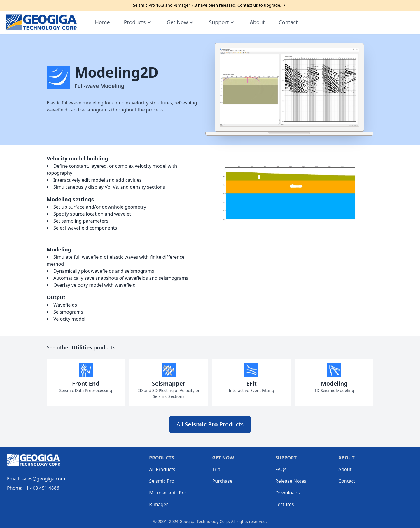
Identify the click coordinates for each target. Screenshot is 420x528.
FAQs (281, 469)
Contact (288, 22)
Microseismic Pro (165, 493)
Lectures (285, 504)
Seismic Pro (162, 481)
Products (138, 22)
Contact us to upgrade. (262, 5)
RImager (159, 504)
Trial (217, 469)
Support (222, 22)
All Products (210, 424)
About (257, 22)
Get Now (181, 22)
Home (102, 22)
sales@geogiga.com (43, 479)
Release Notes (291, 481)
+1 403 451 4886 (41, 488)
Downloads (288, 493)
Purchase (222, 481)
